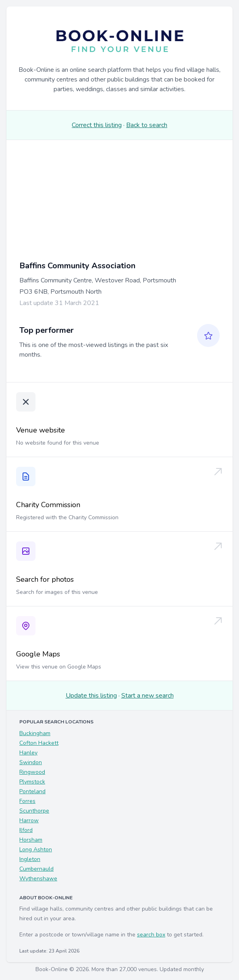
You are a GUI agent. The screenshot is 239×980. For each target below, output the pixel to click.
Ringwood (32, 772)
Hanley (28, 753)
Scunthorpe (34, 811)
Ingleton (30, 859)
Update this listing (91, 696)
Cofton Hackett (39, 743)
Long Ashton (36, 849)
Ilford (26, 830)
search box (151, 935)
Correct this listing (97, 125)
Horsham (31, 840)
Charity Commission (48, 505)
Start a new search (148, 696)
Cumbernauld (36, 869)
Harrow (29, 820)
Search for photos (45, 579)
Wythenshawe (38, 879)
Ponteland (32, 791)
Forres (27, 801)
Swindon (31, 762)
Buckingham (35, 733)
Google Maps (38, 654)
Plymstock (32, 782)
